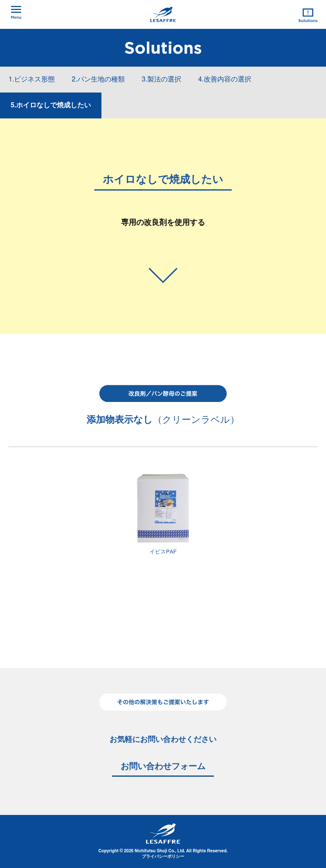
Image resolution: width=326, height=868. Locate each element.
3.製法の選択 (162, 79)
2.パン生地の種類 (98, 79)
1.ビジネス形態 (32, 79)
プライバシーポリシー (163, 857)
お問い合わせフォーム (163, 767)
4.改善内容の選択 (225, 79)
